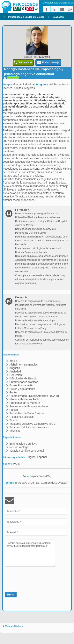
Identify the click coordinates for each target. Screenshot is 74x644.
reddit (70, 9)
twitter (54, 9)
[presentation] (27, 577)
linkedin (62, 9)
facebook (46, 9)
